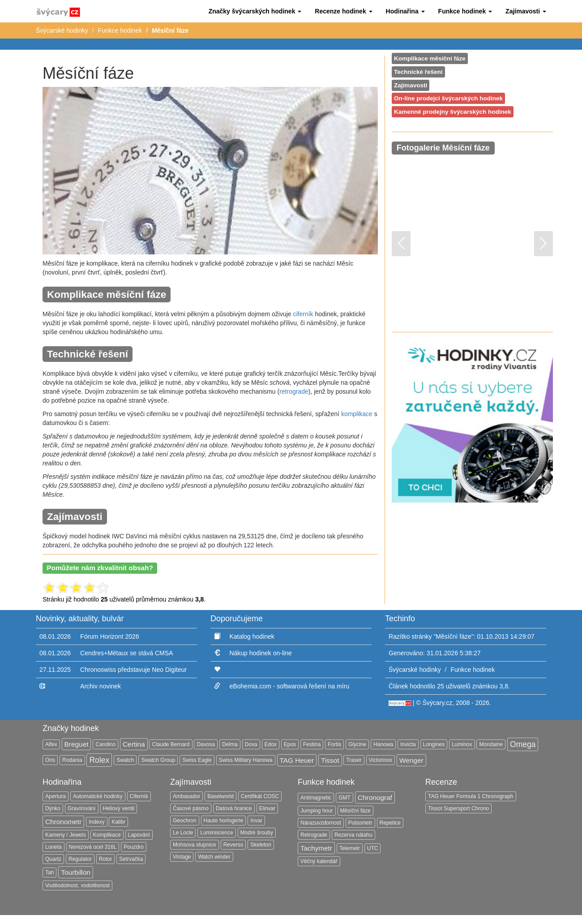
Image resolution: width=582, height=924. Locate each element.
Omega (523, 744)
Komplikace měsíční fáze (430, 58)
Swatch (125, 760)
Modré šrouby (257, 833)
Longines (434, 744)
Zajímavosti (411, 85)
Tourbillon (76, 872)
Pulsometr (360, 823)
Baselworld (220, 796)
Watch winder (214, 857)
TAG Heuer (297, 760)
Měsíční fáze (355, 811)
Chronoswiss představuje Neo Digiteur (133, 670)
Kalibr (118, 822)
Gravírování (82, 808)
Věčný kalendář (319, 861)
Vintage (182, 857)
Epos (290, 744)
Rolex (99, 760)
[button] (255, 11)
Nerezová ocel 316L (93, 847)
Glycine (357, 744)
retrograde (294, 391)
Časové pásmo (191, 808)
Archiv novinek (101, 686)
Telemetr (350, 848)
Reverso (233, 845)
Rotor (105, 859)
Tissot (330, 760)
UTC (373, 848)
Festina (312, 744)
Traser (354, 760)
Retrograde (314, 835)
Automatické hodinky (98, 796)
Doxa (251, 744)
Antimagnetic (316, 798)
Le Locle (183, 833)
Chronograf (375, 797)
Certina (134, 744)
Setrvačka (131, 859)
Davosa (206, 744)
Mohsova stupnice (195, 845)
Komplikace (107, 835)
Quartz (53, 859)
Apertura (56, 796)
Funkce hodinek (120, 30)
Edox (271, 744)
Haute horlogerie (224, 821)
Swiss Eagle (197, 760)
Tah (49, 872)
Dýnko (53, 808)
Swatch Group (158, 760)
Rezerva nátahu (353, 835)
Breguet (77, 744)
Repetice (390, 823)
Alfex (51, 744)
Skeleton (261, 845)
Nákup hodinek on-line (260, 653)
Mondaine (491, 744)
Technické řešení (418, 72)
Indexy (96, 822)
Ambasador (186, 796)
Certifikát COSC (260, 796)
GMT (344, 798)
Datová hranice (234, 808)
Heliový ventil (119, 808)
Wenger (411, 760)
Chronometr (63, 822)
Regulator (80, 859)
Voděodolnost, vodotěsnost (77, 885)
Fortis (334, 744)
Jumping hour (317, 811)
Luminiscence (216, 833)
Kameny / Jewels (66, 835)
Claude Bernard (171, 744)
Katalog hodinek (252, 636)
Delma (230, 744)
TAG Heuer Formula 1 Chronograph (471, 796)
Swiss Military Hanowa (246, 760)
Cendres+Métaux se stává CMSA (126, 653)
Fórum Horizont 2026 (110, 636)
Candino (105, 744)
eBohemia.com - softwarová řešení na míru (289, 686)
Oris (50, 760)
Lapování (139, 835)
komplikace (357, 414)
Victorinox (381, 760)
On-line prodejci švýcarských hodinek (448, 98)
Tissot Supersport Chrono (458, 808)
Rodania (72, 760)
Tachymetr (316, 848)
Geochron (185, 821)
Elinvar (267, 808)
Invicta (408, 744)
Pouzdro (134, 847)
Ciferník (139, 796)
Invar (256, 821)
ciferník (303, 314)
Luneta (53, 847)
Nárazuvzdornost (321, 823)
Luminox (462, 744)
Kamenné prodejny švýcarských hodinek (453, 112)
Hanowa (383, 744)
